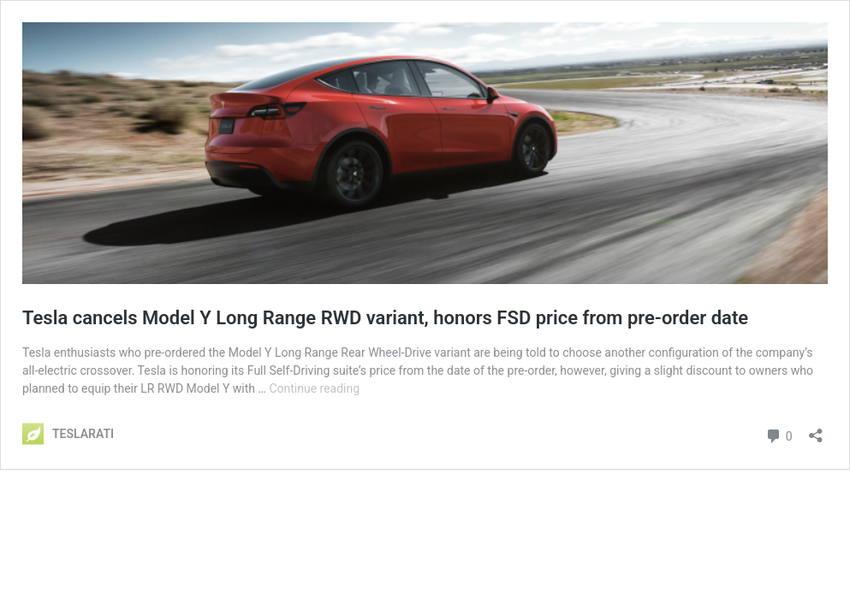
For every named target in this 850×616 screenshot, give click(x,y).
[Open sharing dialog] (816, 430)
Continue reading (314, 388)
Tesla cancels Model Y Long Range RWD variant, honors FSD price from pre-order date (385, 318)
